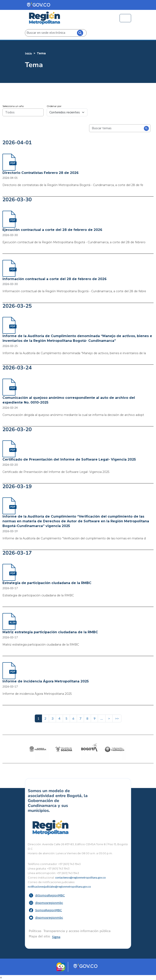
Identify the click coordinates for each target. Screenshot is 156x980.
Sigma (56, 937)
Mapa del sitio (39, 936)
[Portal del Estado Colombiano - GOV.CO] (39, 5)
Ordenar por (54, 106)
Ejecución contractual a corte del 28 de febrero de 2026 (52, 230)
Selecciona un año (13, 106)
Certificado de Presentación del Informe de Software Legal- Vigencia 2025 (69, 459)
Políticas (35, 931)
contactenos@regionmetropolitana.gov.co (80, 878)
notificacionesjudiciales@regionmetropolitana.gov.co (59, 887)
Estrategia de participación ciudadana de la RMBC (47, 583)
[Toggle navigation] (125, 18)
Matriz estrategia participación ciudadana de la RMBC (50, 632)
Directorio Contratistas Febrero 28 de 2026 (41, 173)
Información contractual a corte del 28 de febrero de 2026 (55, 279)
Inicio (28, 53)
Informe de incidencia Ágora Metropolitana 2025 (46, 681)
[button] (78, 895)
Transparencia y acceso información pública (77, 931)
